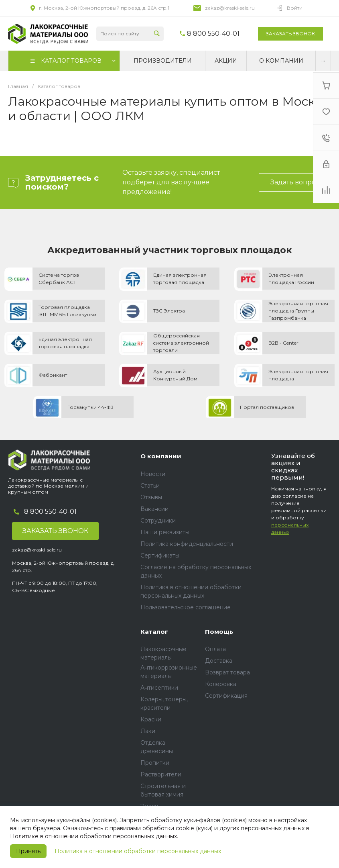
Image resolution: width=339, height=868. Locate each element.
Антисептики (159, 688)
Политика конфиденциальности (187, 544)
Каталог (154, 632)
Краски (151, 719)
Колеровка (221, 684)
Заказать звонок (290, 34)
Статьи (150, 486)
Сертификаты (160, 556)
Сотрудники (158, 521)
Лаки (148, 731)
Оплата (215, 649)
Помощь (219, 632)
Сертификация (226, 696)
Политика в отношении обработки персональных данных (138, 851)
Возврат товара (227, 672)
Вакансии (154, 509)
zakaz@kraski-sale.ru (230, 8)
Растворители (161, 774)
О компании (161, 456)
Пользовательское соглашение (186, 607)
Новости (153, 474)
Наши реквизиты (165, 532)
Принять (28, 851)
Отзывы (151, 497)
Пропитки (155, 763)
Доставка (219, 661)
